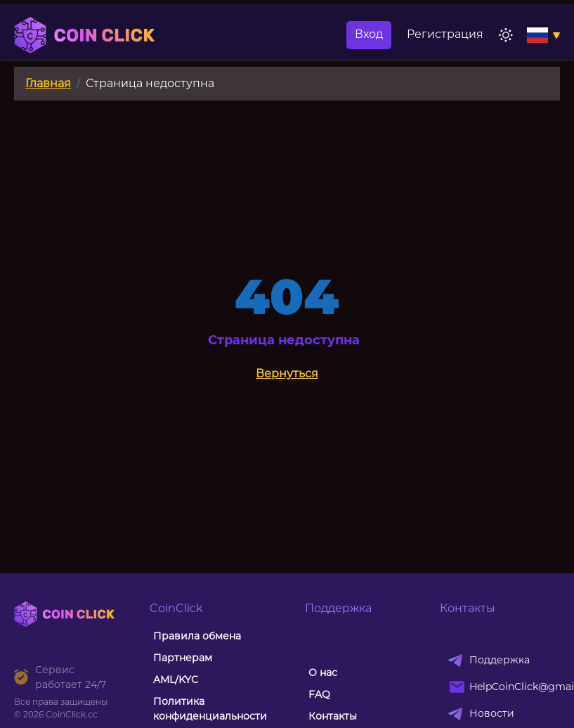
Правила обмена (197, 580)
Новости (492, 657)
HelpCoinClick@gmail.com (510, 630)
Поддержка (500, 604)
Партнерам (183, 602)
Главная (48, 27)
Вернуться (287, 317)
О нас (323, 616)
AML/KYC (176, 623)
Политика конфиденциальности (210, 652)
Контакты (333, 660)
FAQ (319, 638)
